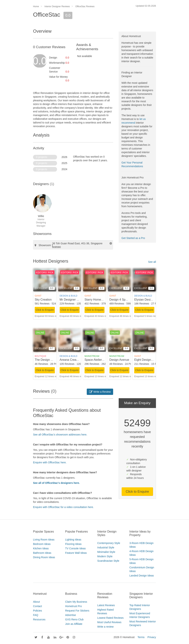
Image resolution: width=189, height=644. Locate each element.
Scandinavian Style (108, 561)
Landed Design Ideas (142, 576)
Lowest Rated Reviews (110, 618)
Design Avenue (119, 360)
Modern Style (105, 556)
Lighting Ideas (73, 540)
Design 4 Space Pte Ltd (125, 300)
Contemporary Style (109, 543)
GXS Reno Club (74, 619)
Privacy (152, 637)
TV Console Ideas (75, 548)
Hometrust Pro (73, 606)
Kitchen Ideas (41, 548)
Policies (37, 611)
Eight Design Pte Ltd (148, 360)
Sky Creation (43, 300)
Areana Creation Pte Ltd (75, 360)
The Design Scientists (49, 360)
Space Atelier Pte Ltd (98, 360)
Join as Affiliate (74, 624)
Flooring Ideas (73, 544)
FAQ (36, 615)
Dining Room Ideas (44, 557)
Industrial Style (106, 547)
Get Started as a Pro (133, 238)
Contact (37, 606)
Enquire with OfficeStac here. (50, 462)
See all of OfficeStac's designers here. (56, 483)
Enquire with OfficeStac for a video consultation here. (63, 507)
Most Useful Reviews (109, 622)
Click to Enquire (45, 310)
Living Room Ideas (44, 540)
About (36, 602)
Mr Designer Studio (72, 300)
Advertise (71, 615)
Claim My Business (76, 602)
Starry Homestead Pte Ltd (102, 300)
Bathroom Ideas (42, 553)
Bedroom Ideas (42, 544)
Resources (39, 619)
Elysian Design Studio (149, 300)
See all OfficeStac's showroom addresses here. (60, 435)
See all (152, 262)
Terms (141, 637)
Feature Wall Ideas (76, 553)
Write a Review (100, 392)
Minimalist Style (106, 552)
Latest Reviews (106, 605)
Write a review (105, 627)
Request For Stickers (77, 611)
